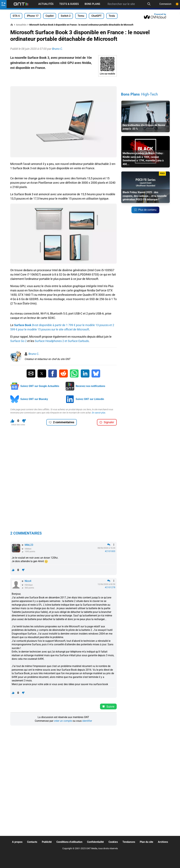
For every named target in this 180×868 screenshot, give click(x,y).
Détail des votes (18, 425)
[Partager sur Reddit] (63, 373)
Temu (81, 16)
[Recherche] (149, 4)
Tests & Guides (69, 4)
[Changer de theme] (177, 4)
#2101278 (110, 587)
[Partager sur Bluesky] (96, 373)
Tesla (112, 16)
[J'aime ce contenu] (12, 421)
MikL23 (29, 545)
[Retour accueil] (21, 4)
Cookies (113, 842)
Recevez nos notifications (90, 386)
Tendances (129, 842)
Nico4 (28, 581)
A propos (17, 842)
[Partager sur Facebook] (53, 373)
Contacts (32, 842)
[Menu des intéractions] (114, 545)
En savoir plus (99, 413)
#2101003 (110, 551)
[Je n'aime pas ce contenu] (24, 421)
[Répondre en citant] (109, 545)
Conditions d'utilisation (69, 842)
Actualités (46, 4)
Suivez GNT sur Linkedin (90, 399)
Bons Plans (92, 4)
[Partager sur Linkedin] (85, 373)
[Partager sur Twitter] (42, 373)
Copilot (50, 16)
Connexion (165, 4)
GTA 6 (16, 16)
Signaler (107, 422)
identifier (87, 721)
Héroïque (29, 585)
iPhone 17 (33, 16)
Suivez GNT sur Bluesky (34, 399)
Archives (163, 842)
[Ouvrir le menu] (3, 4)
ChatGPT (96, 16)
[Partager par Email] (31, 373)
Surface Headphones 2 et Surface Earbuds (62, 341)
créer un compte (63, 721)
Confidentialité (95, 842)
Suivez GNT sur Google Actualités (40, 386)
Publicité (47, 842)
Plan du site (147, 842)
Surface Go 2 (18, 341)
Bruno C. (34, 354)
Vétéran (28, 549)
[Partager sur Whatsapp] (74, 373)
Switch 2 (66, 16)
